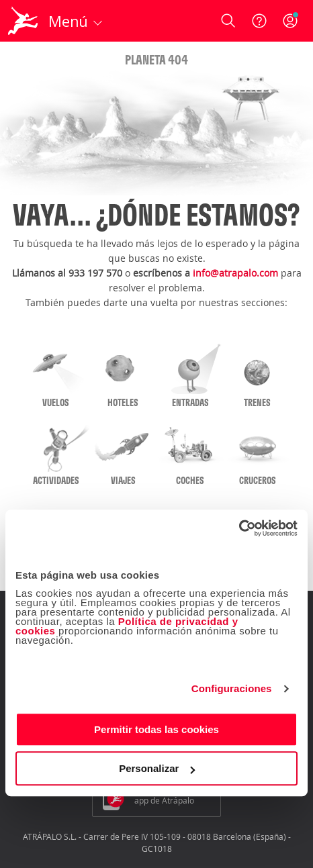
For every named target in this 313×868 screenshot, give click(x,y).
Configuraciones (232, 688)
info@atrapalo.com (235, 273)
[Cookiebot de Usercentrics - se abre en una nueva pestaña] (239, 528)
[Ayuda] (259, 21)
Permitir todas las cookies (156, 729)
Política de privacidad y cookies (127, 626)
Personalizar (157, 768)
